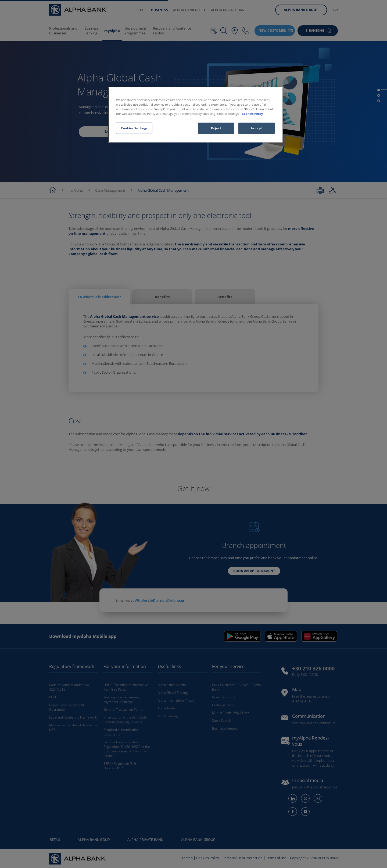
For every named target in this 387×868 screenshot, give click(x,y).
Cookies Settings (134, 128)
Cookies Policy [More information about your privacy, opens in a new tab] (252, 114)
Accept (256, 128)
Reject (216, 128)
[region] (195, 115)
